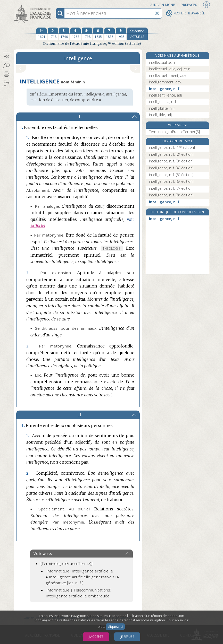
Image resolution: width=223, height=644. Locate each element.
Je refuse (127, 637)
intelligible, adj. (161, 115)
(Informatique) (79, 571)
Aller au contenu (34, 5)
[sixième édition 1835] (98, 34)
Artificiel (38, 226)
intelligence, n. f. (165, 89)
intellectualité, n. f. (164, 62)
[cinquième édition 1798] (87, 34)
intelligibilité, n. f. (162, 108)
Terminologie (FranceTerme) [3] (174, 132)
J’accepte (96, 637)
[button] (6, 56)
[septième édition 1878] (110, 34)
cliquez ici (115, 627)
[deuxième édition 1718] (53, 34)
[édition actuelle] (137, 34)
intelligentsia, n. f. (163, 102)
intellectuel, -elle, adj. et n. (170, 69)
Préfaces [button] (189, 5)
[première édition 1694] (42, 34)
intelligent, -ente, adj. (166, 95)
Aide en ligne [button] (163, 5)
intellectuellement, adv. (168, 76)
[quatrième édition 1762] (76, 34)
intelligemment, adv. (165, 82)
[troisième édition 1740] (64, 34)
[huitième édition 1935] (121, 34)
